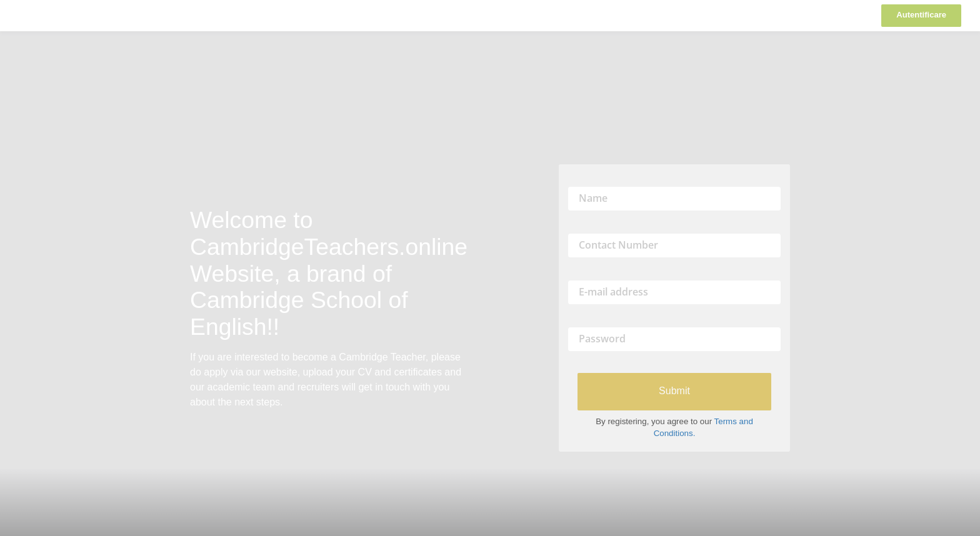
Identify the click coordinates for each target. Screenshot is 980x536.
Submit (674, 391)
